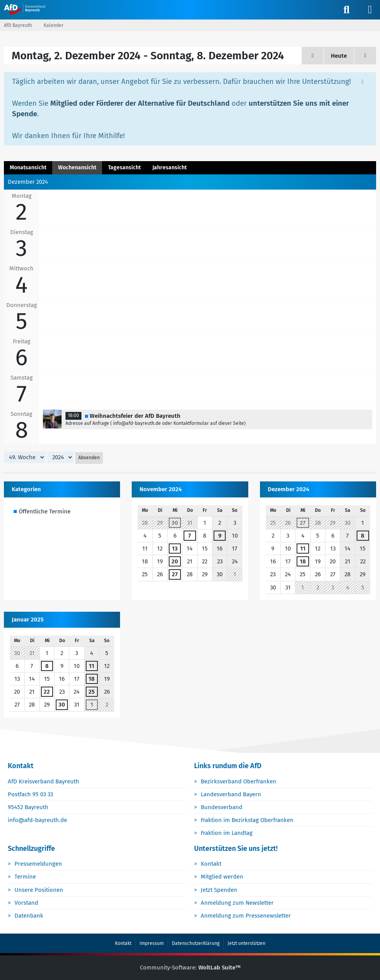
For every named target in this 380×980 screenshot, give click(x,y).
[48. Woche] (313, 56)
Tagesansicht (124, 168)
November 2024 (161, 489)
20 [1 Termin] (175, 562)
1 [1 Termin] (92, 705)
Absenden (89, 458)
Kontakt (211, 864)
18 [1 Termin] (303, 562)
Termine (26, 877)
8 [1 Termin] (363, 536)
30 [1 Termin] (175, 523)
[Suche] (346, 10)
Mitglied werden (222, 877)
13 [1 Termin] (175, 549)
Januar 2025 (28, 620)
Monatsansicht (28, 168)
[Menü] (370, 10)
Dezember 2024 (288, 489)
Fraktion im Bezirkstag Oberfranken (247, 820)
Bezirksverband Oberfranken (239, 781)
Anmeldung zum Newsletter (238, 903)
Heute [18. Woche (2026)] (339, 56)
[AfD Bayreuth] (28, 9)
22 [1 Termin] (47, 692)
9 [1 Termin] (220, 536)
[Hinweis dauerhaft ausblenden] (363, 81)
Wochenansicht (77, 168)
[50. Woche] (365, 56)
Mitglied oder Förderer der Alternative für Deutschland (140, 103)
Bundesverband (222, 808)
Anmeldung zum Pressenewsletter (246, 916)
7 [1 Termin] (190, 536)
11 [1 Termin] (303, 549)
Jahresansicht (170, 168)
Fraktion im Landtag (227, 833)
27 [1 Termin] (175, 575)
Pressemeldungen (39, 864)
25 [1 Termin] (92, 692)
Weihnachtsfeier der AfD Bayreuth (135, 416)
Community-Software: (190, 968)
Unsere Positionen (39, 890)
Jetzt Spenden (219, 890)
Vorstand (27, 903)
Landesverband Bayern (231, 795)
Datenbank (29, 916)
